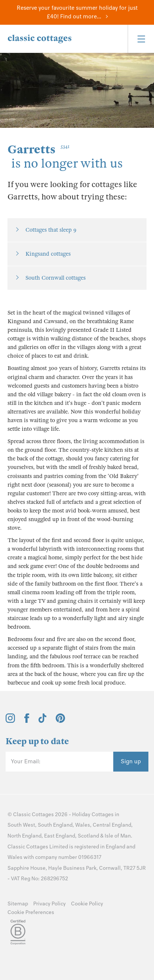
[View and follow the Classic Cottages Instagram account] (10, 721)
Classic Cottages (33, 814)
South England (55, 825)
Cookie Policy (87, 904)
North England (24, 836)
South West (21, 825)
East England (60, 836)
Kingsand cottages (48, 254)
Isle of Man (118, 836)
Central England (112, 825)
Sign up (131, 761)
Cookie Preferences (31, 912)
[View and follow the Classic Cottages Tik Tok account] (43, 721)
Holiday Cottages (93, 814)
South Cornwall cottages (56, 278)
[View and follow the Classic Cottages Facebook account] (27, 721)
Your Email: (26, 761)
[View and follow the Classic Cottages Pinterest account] (60, 721)
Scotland (88, 836)
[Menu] (141, 39)
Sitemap (18, 904)
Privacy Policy (50, 904)
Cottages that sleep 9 (51, 230)
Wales (83, 825)
